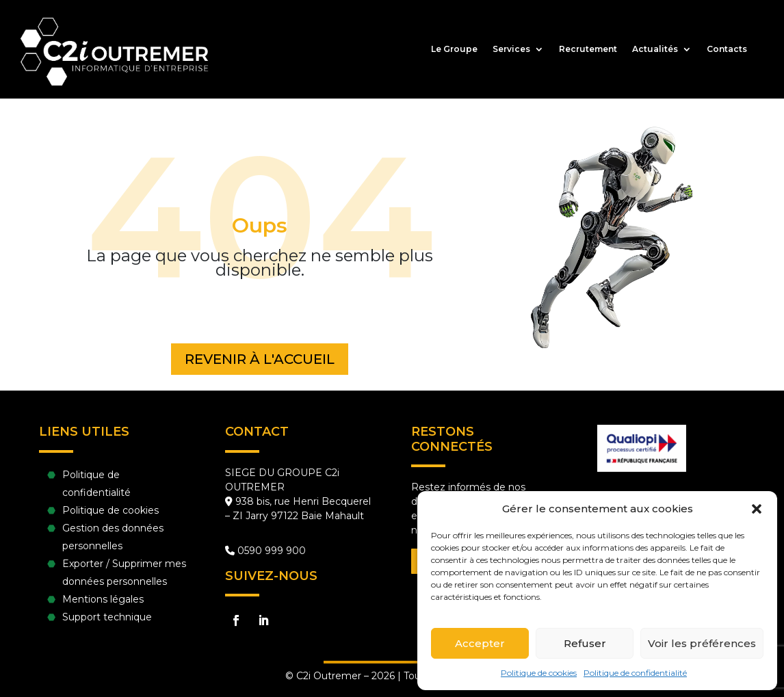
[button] (757, 509)
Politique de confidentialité (635, 673)
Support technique (107, 617)
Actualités (655, 49)
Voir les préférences (702, 643)
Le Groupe (454, 49)
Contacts (727, 49)
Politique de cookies (539, 673)
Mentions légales (103, 599)
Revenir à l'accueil (260, 359)
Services (511, 49)
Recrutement (588, 49)
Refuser (585, 643)
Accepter (480, 643)
